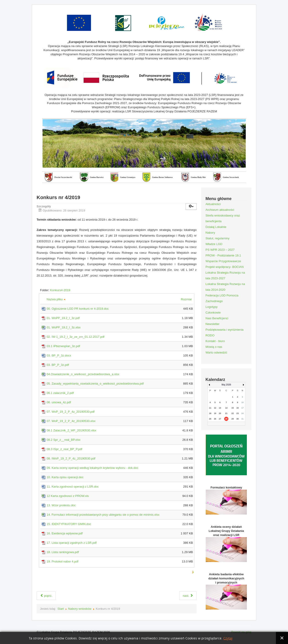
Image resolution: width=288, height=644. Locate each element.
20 (220, 413)
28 (226, 419)
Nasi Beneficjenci (217, 318)
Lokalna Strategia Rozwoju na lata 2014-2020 (225, 287)
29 (233, 419)
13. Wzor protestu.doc (61, 505)
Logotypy (212, 307)
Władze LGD (214, 244)
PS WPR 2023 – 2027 (220, 250)
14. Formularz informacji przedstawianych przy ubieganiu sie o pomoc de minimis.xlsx (103, 515)
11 (210, 408)
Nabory (210, 233)
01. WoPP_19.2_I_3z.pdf (63, 318)
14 (226, 408)
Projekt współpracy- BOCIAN (225, 267)
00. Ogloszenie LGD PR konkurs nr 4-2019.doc (78, 309)
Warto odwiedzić (216, 352)
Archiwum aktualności (220, 210)
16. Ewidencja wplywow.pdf (65, 533)
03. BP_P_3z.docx (59, 355)
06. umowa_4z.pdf (59, 402)
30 (237, 419)
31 (243, 419)
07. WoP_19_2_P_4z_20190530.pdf (71, 412)
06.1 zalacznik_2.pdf (60, 393)
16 (237, 408)
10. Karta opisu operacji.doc (65, 477)
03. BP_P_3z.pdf (58, 365)
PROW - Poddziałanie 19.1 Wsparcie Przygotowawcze (223, 258)
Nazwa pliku (56, 299)
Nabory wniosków (80, 609)
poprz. (46, 596)
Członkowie (213, 313)
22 (233, 413)
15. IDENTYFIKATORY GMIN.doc (69, 524)
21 (226, 413)
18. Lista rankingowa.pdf (63, 552)
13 (220, 408)
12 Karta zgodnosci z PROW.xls (68, 496)
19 (215, 413)
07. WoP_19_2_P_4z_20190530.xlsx (71, 421)
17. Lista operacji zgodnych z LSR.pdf (72, 543)
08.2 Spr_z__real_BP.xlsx (64, 440)
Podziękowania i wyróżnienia (224, 330)
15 (233, 408)
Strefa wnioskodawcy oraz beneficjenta (223, 218)
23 (237, 413)
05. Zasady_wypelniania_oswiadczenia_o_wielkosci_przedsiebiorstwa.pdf (95, 384)
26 (215, 419)
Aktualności (213, 204)
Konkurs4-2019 (60, 290)
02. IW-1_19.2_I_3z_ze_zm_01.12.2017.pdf (76, 337)
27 (220, 419)
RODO (210, 335)
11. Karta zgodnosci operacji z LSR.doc (73, 487)
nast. (188, 596)
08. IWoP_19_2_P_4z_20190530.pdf (71, 458)
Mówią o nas (214, 347)
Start (61, 609)
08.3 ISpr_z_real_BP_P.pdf (64, 449)
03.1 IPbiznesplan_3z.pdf (63, 346)
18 (210, 413)
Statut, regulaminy (217, 238)
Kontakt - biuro (215, 341)
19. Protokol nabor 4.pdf (63, 561)
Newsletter (212, 324)
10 (243, 402)
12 (215, 408)
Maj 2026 (226, 385)
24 (243, 413)
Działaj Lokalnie (216, 227)
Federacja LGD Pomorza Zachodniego (222, 298)
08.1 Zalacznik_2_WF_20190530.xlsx (71, 430)
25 (210, 419)
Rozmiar (187, 299)
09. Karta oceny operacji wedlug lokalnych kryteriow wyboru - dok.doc (92, 468)
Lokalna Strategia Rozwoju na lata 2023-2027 (225, 275)
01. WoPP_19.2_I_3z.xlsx (64, 327)
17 (243, 408)
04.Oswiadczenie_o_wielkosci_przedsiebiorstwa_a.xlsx (83, 374)
